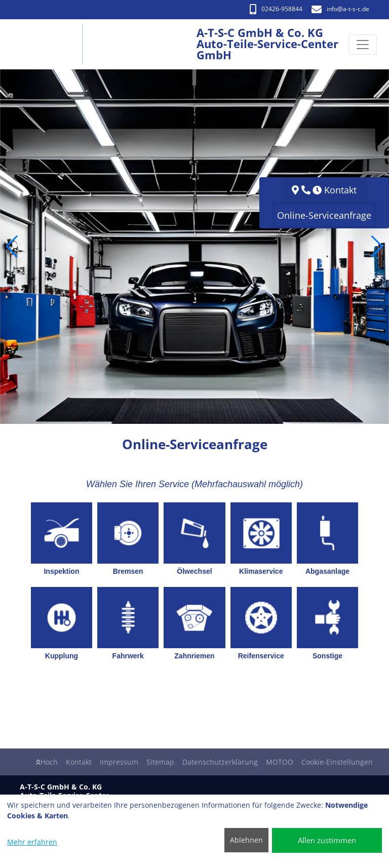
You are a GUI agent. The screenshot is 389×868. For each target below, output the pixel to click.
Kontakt (79, 762)
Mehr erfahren (32, 842)
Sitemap (160, 762)
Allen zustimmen (327, 840)
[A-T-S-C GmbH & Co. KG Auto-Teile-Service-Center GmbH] (50, 44)
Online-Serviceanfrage (324, 215)
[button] (12, 247)
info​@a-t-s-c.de (340, 9)
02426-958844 (276, 9)
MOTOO (280, 762)
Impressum (119, 762)
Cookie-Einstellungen (337, 762)
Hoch (47, 762)
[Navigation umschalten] (363, 45)
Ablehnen (246, 840)
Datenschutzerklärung (220, 762)
